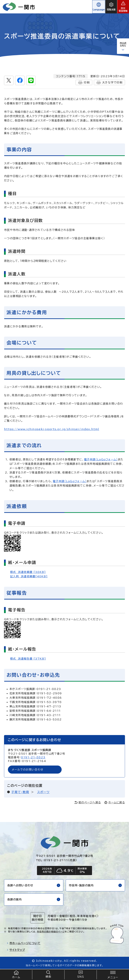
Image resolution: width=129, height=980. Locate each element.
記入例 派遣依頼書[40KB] (29, 576)
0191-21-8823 (33, 757)
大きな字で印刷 (109, 82)
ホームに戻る (115, 802)
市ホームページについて (24, 943)
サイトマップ (16, 950)
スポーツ (43, 792)
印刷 (84, 82)
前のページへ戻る (88, 802)
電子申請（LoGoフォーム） (101, 459)
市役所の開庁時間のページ (51, 932)
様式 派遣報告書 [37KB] (28, 659)
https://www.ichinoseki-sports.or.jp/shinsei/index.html (52, 429)
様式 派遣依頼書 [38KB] (28, 572)
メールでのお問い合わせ (28, 770)
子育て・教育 (20, 792)
